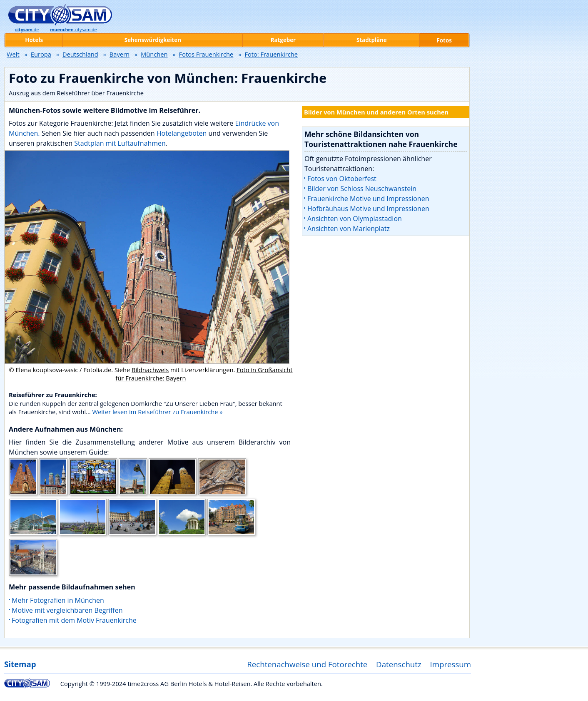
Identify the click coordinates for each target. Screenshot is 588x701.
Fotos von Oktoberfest (342, 179)
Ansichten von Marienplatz (349, 229)
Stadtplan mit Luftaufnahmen (120, 143)
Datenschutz (399, 664)
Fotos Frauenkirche (206, 54)
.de (27, 30)
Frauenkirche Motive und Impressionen (368, 199)
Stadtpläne (372, 40)
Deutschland (80, 54)
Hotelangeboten (183, 133)
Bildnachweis (150, 370)
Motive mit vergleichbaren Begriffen (67, 610)
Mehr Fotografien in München (58, 600)
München (154, 54)
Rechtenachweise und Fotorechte (307, 664)
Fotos (444, 40)
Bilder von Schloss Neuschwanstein (362, 189)
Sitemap (20, 664)
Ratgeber (283, 40)
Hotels (34, 40)
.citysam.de (73, 30)
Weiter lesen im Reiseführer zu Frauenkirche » (157, 412)
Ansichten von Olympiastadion (355, 219)
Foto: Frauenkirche (271, 54)
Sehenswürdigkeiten (153, 40)
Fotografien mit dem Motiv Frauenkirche (74, 620)
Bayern (120, 54)
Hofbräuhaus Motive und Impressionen (368, 209)
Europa (41, 54)
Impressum (451, 664)
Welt (13, 54)
